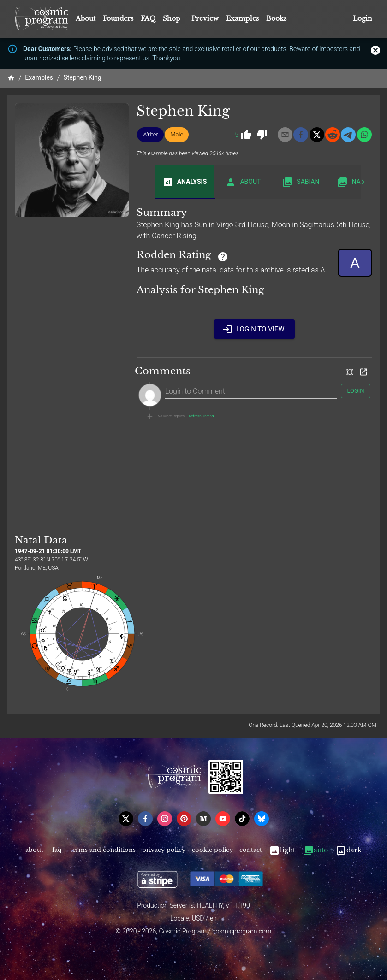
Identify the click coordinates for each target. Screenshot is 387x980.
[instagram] (165, 819)
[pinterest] (184, 819)
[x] (317, 135)
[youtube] (223, 819)
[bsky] (262, 819)
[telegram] (348, 135)
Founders (118, 18)
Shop (172, 18)
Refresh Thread (201, 416)
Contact (251, 850)
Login (363, 19)
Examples (242, 18)
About (86, 18)
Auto (315, 850)
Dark (348, 850)
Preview (205, 18)
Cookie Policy (212, 850)
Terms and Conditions (103, 850)
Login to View (254, 329)
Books (276, 18)
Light (282, 850)
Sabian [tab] (301, 182)
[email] (285, 135)
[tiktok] (242, 819)
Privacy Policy (164, 850)
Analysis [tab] (185, 182)
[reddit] (333, 135)
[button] (150, 135)
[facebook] (301, 135)
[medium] (203, 819)
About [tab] (243, 182)
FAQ (148, 18)
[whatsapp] (364, 135)
